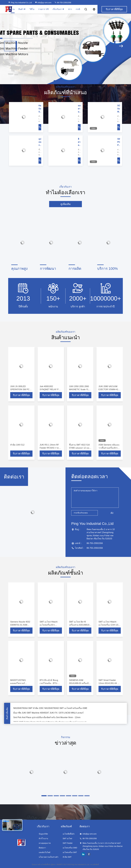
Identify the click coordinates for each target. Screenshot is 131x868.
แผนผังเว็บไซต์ (45, 852)
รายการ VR (43, 9)
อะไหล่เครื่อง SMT (70, 852)
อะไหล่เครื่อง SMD (70, 848)
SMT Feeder (68, 843)
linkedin (83, 854)
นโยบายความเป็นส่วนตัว (49, 857)
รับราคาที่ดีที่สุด (21, 395)
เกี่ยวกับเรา (58, 9)
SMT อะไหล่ (67, 838)
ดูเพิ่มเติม (66, 204)
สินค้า (22, 9)
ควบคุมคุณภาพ (45, 843)
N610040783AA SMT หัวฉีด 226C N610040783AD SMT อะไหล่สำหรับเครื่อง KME (50, 709)
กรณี (78, 9)
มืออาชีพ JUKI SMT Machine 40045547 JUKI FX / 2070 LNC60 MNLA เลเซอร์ (48, 714)
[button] (10, 46)
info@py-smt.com (43, 3)
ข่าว (70, 9)
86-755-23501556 (63, 3)
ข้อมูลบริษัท (43, 834)
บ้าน (13, 9)
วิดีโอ (32, 9)
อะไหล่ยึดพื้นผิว (69, 834)
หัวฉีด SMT (67, 857)
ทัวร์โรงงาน (43, 838)
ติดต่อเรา (42, 848)
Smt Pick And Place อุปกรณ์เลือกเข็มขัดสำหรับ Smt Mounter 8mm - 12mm (47, 718)
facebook (89, 854)
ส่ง (112, 513)
